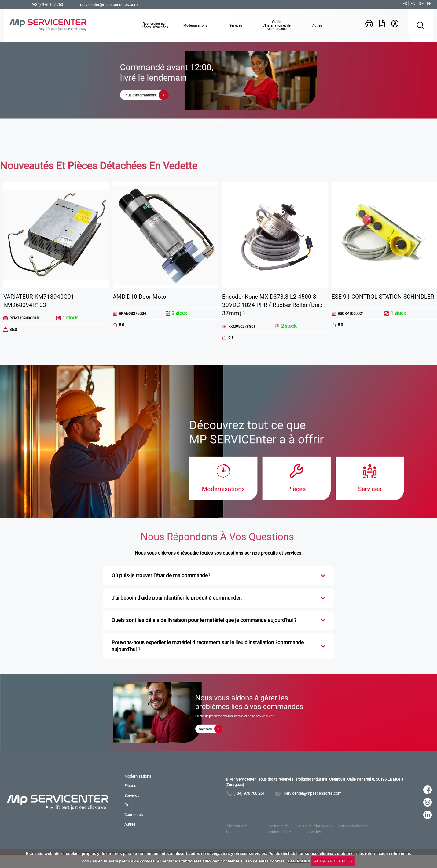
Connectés (134, 815)
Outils (129, 805)
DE (421, 4)
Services (132, 795)
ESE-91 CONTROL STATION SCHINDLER (383, 297)
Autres (130, 824)
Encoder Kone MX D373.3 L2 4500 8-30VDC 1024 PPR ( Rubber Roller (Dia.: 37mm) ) (272, 305)
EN (413, 4)
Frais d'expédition (353, 826)
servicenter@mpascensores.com (109, 4)
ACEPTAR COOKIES (333, 861)
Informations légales (236, 829)
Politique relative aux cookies (314, 829)
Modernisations (138, 776)
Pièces (130, 786)
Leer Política (299, 861)
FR (429, 4)
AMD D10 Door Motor (140, 297)
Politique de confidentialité (279, 829)
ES (405, 4)
